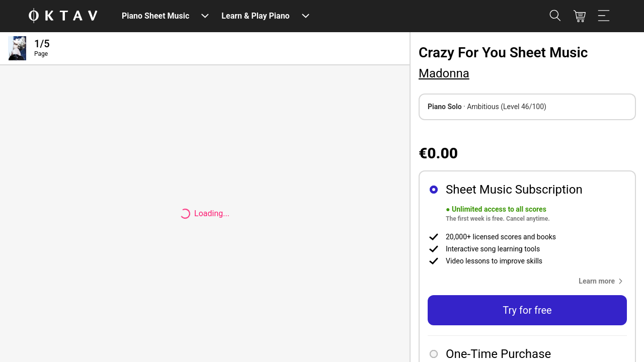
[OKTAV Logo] (63, 16)
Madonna (444, 73)
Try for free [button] (527, 310)
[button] (603, 281)
